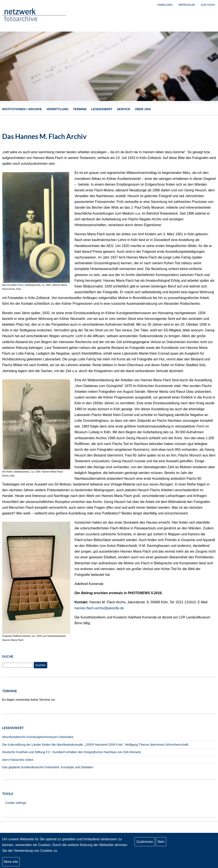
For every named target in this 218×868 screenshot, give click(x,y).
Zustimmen (145, 845)
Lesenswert (102, 109)
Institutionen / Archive (22, 109)
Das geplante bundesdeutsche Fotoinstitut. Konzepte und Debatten (48, 767)
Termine (80, 109)
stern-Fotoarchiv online (18, 760)
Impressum (187, 5)
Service (124, 109)
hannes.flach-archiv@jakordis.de (99, 608)
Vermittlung (57, 109)
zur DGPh (208, 5)
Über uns (143, 109)
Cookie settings (16, 803)
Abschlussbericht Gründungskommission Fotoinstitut (38, 737)
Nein (161, 845)
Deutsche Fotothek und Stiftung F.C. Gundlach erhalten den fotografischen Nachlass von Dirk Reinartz (72, 752)
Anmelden (165, 5)
